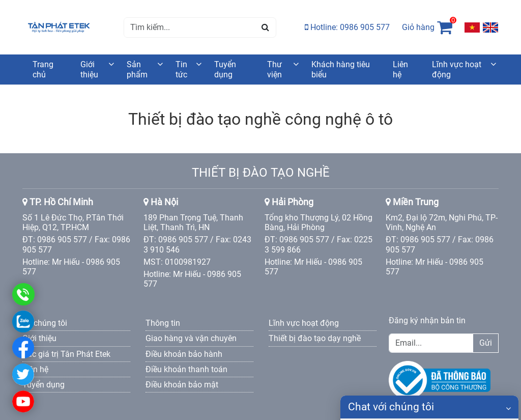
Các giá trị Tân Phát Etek (66, 354)
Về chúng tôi (45, 323)
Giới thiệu (89, 69)
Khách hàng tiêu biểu (341, 69)
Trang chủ (43, 69)
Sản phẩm (137, 69)
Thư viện (274, 69)
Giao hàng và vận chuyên (191, 338)
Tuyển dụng (225, 69)
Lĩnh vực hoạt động (457, 69)
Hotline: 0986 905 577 (347, 27)
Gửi (486, 343)
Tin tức (181, 69)
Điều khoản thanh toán (186, 369)
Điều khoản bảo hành (184, 354)
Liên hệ (400, 69)
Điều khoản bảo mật (182, 385)
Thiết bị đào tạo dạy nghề (315, 338)
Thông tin (163, 323)
